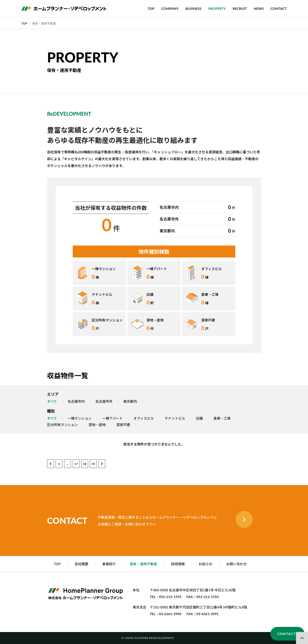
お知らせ (206, 564)
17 (76, 464)
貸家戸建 (123, 425)
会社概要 (81, 564)
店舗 (199, 418)
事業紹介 (109, 564)
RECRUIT (240, 8)
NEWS (259, 8)
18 (85, 464)
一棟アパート (113, 418)
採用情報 (178, 564)
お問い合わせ (236, 564)
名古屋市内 (76, 401)
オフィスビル (144, 418)
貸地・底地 (97, 425)
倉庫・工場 (222, 418)
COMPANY (170, 8)
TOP (151, 8)
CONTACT (279, 8)
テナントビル (175, 418)
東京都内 (130, 401)
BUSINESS (193, 8)
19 (93, 464)
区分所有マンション (62, 425)
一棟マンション (80, 418)
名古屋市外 (104, 401)
